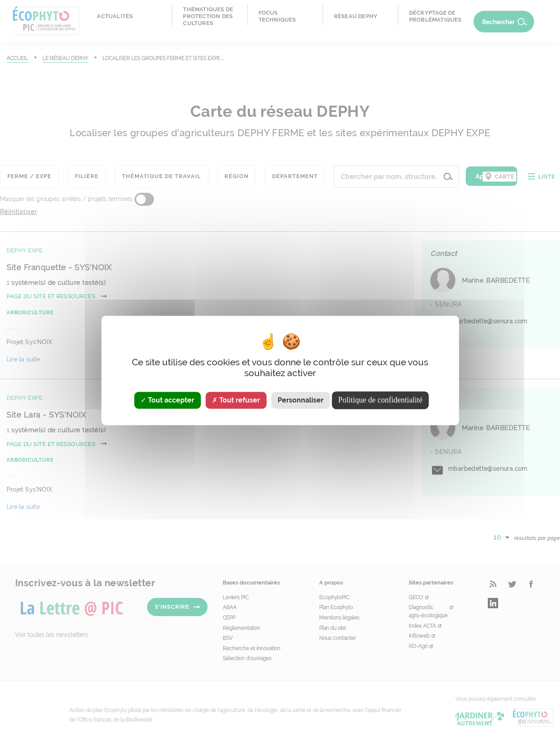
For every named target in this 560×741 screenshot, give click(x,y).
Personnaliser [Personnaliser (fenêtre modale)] (301, 400)
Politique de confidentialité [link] (380, 400)
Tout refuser (236, 400)
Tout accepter (167, 400)
